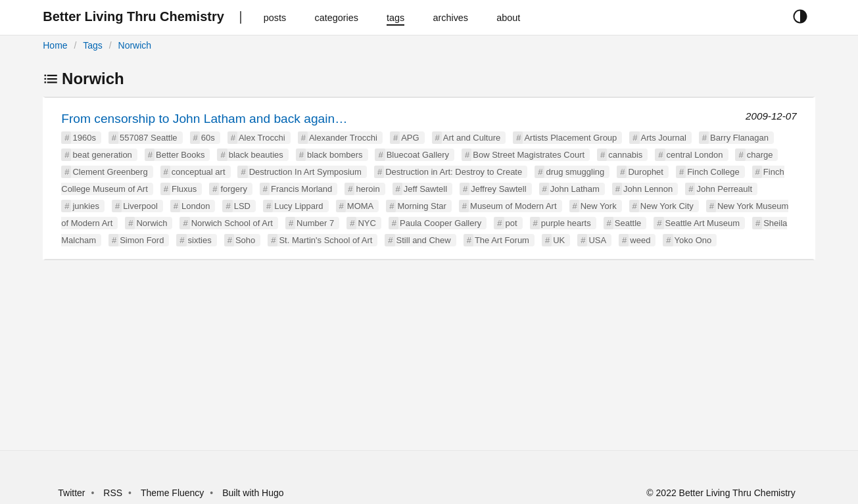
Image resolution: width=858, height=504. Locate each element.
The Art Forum (502, 240)
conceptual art (199, 172)
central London (695, 155)
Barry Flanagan (739, 138)
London (196, 206)
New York (599, 206)
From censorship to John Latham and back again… (204, 119)
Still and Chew (424, 240)
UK (559, 240)
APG (410, 138)
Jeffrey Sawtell (498, 189)
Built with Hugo (253, 493)
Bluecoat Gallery (418, 155)
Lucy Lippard (298, 206)
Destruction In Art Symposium (305, 172)
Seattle (628, 223)
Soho (245, 240)
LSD (242, 206)
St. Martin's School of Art (325, 240)
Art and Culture (472, 138)
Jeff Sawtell (425, 189)
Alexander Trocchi (343, 138)
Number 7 (315, 223)
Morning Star (421, 206)
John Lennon (648, 189)
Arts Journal (664, 138)
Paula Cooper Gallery (441, 223)
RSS (113, 493)
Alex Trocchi (262, 138)
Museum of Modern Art (513, 206)
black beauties (256, 155)
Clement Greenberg (110, 172)
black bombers (335, 155)
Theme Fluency (174, 493)
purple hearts (566, 223)
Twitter (71, 493)
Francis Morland (301, 189)
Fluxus (184, 189)
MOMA (360, 206)
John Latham (575, 189)
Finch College (713, 172)
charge (760, 155)
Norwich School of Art (232, 223)
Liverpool (140, 206)
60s (208, 138)
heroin (368, 189)
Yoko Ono (693, 240)
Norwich (135, 45)
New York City (667, 206)
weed (640, 240)
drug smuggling (575, 172)
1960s (84, 138)
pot (512, 223)
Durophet (645, 172)
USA (597, 240)
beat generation (102, 155)
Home (55, 45)
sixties (200, 240)
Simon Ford (142, 240)
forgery (233, 189)
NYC (367, 223)
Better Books (180, 155)
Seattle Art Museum (703, 223)
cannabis (625, 155)
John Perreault (724, 189)
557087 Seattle (148, 138)
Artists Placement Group (570, 138)
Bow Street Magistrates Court (529, 155)
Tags (93, 45)
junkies (85, 206)
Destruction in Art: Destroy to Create (454, 172)
